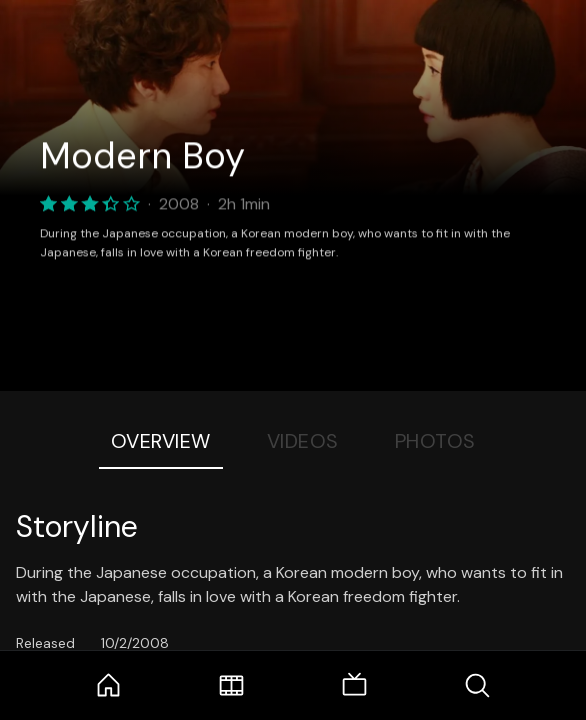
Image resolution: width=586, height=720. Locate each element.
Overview (161, 441)
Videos (303, 441)
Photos (435, 441)
